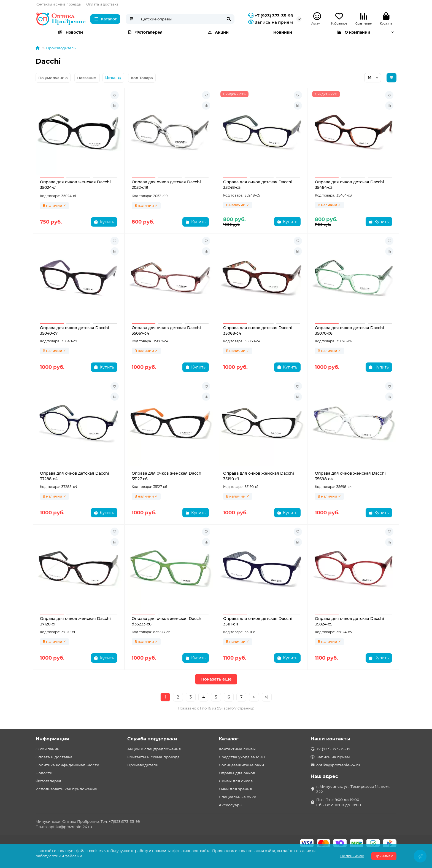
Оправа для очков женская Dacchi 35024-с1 (75, 185)
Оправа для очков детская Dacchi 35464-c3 (349, 185)
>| (267, 697)
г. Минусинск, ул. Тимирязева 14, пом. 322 (353, 789)
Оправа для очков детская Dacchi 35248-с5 (258, 185)
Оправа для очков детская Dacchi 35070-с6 (349, 330)
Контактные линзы (237, 749)
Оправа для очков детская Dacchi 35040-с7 (75, 330)
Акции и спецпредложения (154, 749)
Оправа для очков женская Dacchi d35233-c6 (167, 621)
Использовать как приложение (66, 789)
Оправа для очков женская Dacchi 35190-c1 (259, 476)
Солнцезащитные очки (241, 765)
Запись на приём (270, 22)
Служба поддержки (152, 739)
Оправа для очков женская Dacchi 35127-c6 (167, 476)
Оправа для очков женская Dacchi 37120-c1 (75, 621)
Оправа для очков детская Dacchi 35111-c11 (258, 621)
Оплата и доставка (102, 4)
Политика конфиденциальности (67, 765)
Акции (218, 32)
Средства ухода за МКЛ (242, 757)
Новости (70, 32)
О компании (354, 32)
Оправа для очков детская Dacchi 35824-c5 (349, 621)
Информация (52, 739)
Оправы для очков (237, 773)
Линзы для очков (236, 781)
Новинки (283, 32)
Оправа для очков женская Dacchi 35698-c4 (350, 476)
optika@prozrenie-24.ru (338, 765)
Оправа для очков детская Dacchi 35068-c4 (258, 330)
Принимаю (384, 856)
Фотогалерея (145, 32)
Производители (143, 765)
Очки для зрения (235, 789)
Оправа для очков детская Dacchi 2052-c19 (166, 185)
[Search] (186, 19)
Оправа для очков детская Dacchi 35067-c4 (166, 330)
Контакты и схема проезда (58, 4)
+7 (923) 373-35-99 (270, 16)
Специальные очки (237, 797)
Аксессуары (231, 805)
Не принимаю (352, 856)
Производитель (61, 48)
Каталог (229, 739)
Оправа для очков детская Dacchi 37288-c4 (75, 476)
